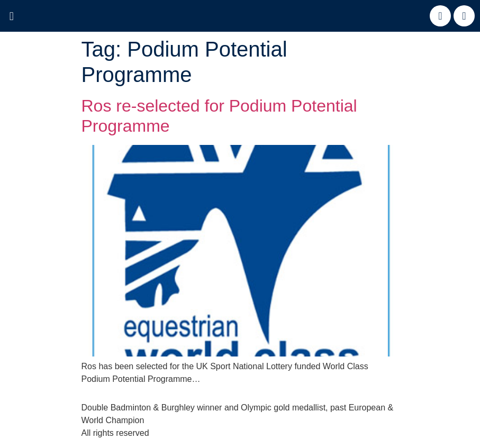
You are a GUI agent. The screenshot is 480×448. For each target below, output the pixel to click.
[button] (11, 17)
